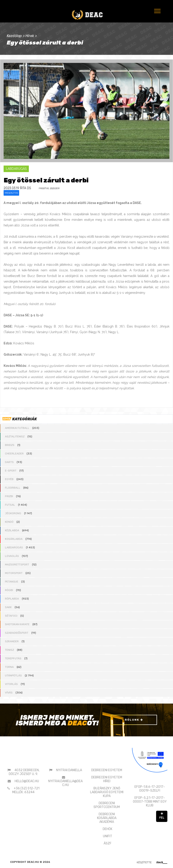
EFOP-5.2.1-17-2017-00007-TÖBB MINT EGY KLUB (150, 802)
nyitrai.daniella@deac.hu (65, 783)
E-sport (11, 471)
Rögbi (9, 590)
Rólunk (134, 720)
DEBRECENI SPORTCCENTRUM (107, 805)
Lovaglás (12, 556)
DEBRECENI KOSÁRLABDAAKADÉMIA (107, 818)
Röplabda (12, 599)
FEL (162, 816)
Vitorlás (11, 684)
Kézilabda (12, 530)
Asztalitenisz (15, 436)
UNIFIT (108, 836)
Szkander (12, 641)
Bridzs (10, 445)
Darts (9, 462)
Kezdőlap (14, 36)
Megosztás (11, 193)
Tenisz (9, 650)
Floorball (13, 488)
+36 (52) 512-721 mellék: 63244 (26, 790)
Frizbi (9, 496)
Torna (9, 667)
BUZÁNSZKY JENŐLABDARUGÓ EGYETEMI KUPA (107, 792)
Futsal (10, 505)
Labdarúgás (14, 547)
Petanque (12, 582)
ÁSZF (108, 843)
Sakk (8, 607)
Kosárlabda (14, 539)
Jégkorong (13, 513)
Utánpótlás (13, 675)
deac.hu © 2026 (39, 862)
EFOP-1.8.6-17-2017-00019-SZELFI (150, 789)
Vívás (9, 693)
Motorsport (14, 573)
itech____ (162, 862)
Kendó (9, 522)
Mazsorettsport (17, 565)
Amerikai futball (17, 428)
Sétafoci (11, 616)
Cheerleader (14, 454)
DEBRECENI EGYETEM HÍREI (107, 779)
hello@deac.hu (27, 781)
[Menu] (157, 11)
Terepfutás (13, 658)
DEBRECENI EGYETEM (107, 770)
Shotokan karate (17, 624)
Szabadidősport (17, 633)
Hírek (30, 36)
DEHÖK (108, 829)
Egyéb (9, 479)
